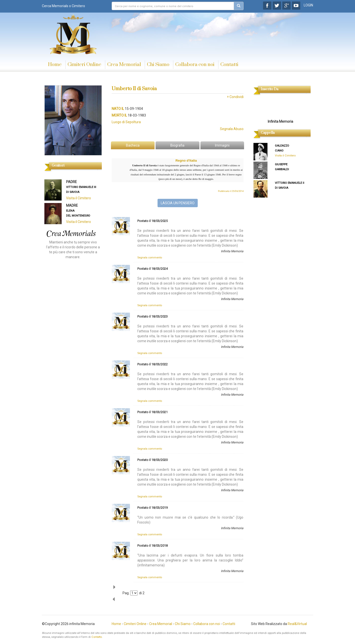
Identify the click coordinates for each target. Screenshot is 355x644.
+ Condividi (235, 97)
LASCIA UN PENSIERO (178, 203)
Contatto (97, 637)
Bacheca (133, 145)
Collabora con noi (195, 65)
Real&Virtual (297, 624)
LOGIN (308, 5)
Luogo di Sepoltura (126, 122)
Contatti (229, 65)
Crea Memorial (124, 65)
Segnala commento (150, 258)
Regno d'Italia (186, 161)
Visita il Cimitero (79, 198)
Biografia (177, 145)
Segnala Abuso (232, 129)
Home (55, 65)
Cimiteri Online (84, 65)
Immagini (222, 145)
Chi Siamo (158, 65)
